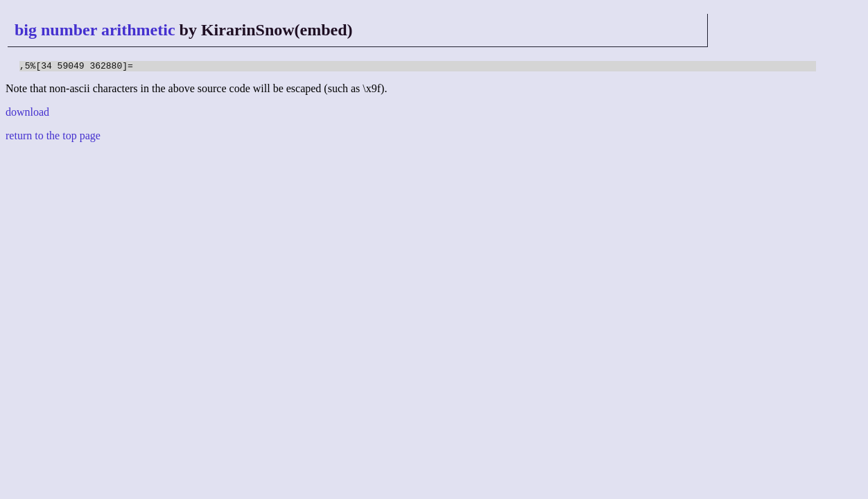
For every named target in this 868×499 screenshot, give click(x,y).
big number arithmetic (95, 30)
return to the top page (53, 138)
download (27, 114)
